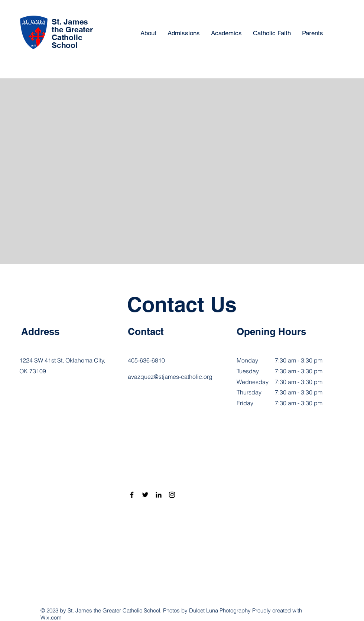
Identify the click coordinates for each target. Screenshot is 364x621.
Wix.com (51, 617)
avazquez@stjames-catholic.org (170, 377)
